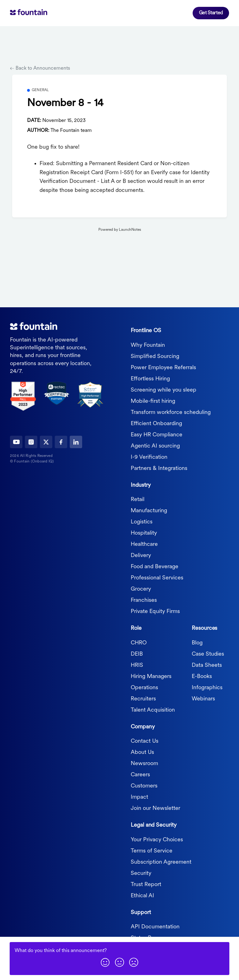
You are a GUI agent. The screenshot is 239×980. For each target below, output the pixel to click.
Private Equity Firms (155, 612)
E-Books (202, 676)
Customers (144, 786)
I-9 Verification (149, 457)
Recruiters (143, 699)
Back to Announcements (40, 68)
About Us (142, 752)
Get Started (211, 13)
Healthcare (144, 544)
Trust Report (146, 884)
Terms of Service (152, 851)
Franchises (144, 600)
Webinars (203, 699)
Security (141, 873)
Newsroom (144, 764)
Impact (139, 797)
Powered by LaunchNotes (120, 230)
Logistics (142, 522)
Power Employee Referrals (163, 367)
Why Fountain (148, 345)
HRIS (137, 665)
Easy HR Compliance (157, 435)
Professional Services (157, 578)
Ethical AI (142, 896)
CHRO (139, 643)
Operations (144, 687)
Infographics (207, 687)
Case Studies (208, 654)
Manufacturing (149, 511)
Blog (197, 643)
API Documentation (155, 927)
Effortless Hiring (150, 379)
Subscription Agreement (161, 862)
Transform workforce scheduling (171, 412)
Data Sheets (207, 665)
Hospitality (144, 533)
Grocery (141, 589)
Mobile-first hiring (153, 401)
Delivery (141, 556)
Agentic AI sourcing (155, 446)
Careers (140, 775)
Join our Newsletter (155, 808)
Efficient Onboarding (156, 423)
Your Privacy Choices (157, 840)
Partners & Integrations (159, 468)
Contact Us (145, 741)
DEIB (137, 654)
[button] (105, 962)
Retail (138, 500)
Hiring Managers (151, 676)
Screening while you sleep (164, 390)
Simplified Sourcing (155, 356)
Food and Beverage (155, 567)
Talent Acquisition (153, 710)
